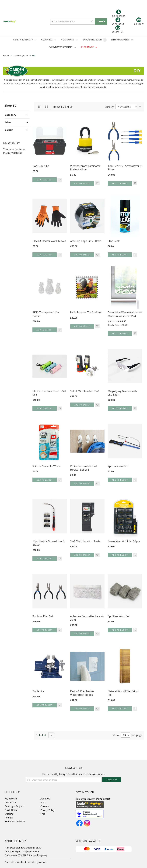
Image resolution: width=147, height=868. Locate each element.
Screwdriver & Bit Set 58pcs (124, 541)
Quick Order (11, 810)
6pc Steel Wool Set (119, 616)
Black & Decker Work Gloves (49, 241)
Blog (43, 802)
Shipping (9, 814)
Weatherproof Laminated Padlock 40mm (85, 168)
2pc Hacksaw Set (118, 466)
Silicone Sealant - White (46, 466)
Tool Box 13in (41, 166)
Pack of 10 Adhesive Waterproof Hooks (82, 693)
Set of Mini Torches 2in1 (85, 391)
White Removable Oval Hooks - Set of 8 (84, 468)
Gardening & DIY (21, 55)
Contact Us (10, 802)
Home (6, 55)
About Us (45, 799)
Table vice (38, 691)
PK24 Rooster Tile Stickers (86, 312)
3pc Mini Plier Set (43, 616)
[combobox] (72, 21)
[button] (60, 180)
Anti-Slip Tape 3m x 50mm (86, 241)
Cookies (45, 806)
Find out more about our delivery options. (26, 862)
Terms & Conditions (15, 821)
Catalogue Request (15, 806)
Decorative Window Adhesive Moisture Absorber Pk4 (125, 314)
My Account (11, 799)
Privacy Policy (47, 810)
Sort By (109, 107)
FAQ (43, 814)
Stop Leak (114, 241)
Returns (9, 818)
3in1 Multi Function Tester (86, 541)
